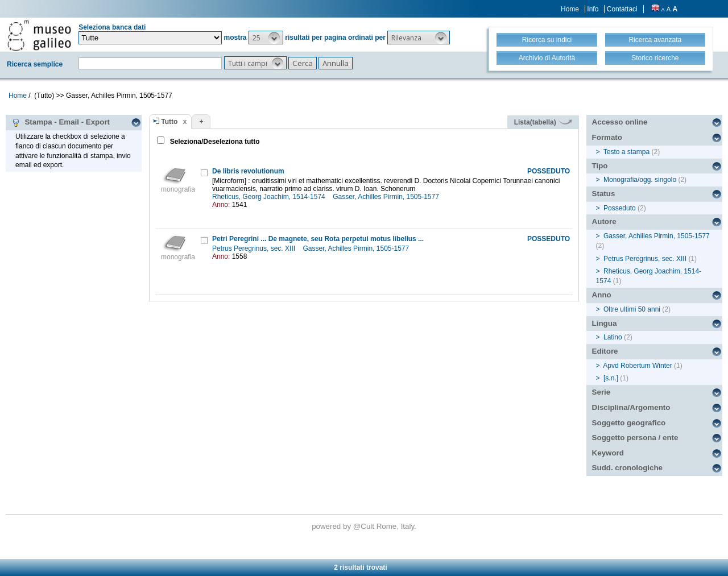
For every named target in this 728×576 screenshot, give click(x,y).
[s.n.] (611, 378)
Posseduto (620, 208)
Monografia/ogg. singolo (640, 180)
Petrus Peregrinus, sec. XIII (255, 248)
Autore (604, 221)
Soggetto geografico (629, 423)
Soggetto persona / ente (635, 438)
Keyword (608, 453)
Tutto (169, 122)
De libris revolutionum (248, 171)
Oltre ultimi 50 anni (632, 309)
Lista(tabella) (543, 122)
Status (604, 194)
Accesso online (620, 122)
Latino (613, 337)
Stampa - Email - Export (61, 122)
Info (593, 9)
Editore (605, 351)
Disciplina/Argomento (631, 407)
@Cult (365, 526)
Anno (602, 295)
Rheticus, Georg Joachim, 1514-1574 (270, 197)
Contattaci (622, 9)
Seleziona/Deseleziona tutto (214, 142)
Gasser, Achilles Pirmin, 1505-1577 (387, 197)
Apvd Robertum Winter (637, 366)
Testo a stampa (626, 152)
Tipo (600, 166)
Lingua (605, 323)
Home (570, 9)
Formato (607, 137)
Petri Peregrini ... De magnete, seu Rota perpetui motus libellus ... (318, 239)
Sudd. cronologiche (627, 468)
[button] (266, 38)
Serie (601, 392)
